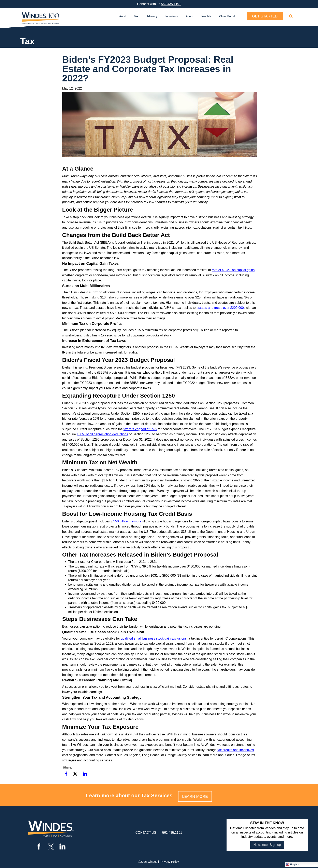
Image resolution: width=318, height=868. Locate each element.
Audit (122, 16)
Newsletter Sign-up (267, 845)
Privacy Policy (170, 862)
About (190, 16)
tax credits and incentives (236, 750)
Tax (136, 16)
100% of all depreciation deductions (103, 434)
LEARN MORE (195, 796)
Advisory (152, 16)
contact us (146, 833)
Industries (171, 16)
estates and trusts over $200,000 (220, 308)
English (293, 865)
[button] (66, 774)
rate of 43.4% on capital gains (233, 270)
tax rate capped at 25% (140, 429)
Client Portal (227, 16)
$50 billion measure (127, 521)
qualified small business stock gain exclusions (154, 638)
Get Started (265, 16)
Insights (206, 16)
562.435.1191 (171, 4)
